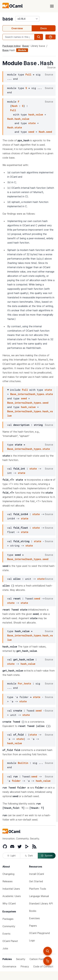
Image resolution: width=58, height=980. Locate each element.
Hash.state (15, 127)
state (32, 123)
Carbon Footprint (39, 959)
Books (33, 911)
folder (16, 781)
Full (28, 74)
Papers (33, 926)
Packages (8, 919)
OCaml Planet (10, 941)
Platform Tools (38, 889)
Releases (7, 881)
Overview (17, 28)
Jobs (5, 948)
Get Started (36, 881)
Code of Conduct (43, 966)
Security (21, 959)
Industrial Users (11, 889)
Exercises (34, 918)
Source (51, 68)
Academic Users (12, 896)
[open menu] (52, 6)
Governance (9, 966)
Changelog (8, 874)
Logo (32, 940)
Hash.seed (45, 132)
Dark (29, 856)
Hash (12, 50)
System (47, 856)
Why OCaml (9, 903)
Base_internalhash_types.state (32, 394)
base (8, 19)
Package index (11, 46)
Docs (44, 28)
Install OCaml (36, 874)
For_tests (24, 683)
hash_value (36, 114)
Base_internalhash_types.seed (28, 403)
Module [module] (22, 50)
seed (31, 132)
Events (6, 934)
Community (9, 926)
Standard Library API (41, 903)
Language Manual (39, 896)
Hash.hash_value (18, 119)
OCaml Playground (39, 933)
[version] (27, 19)
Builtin (23, 763)
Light (11, 856)
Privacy (25, 966)
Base (25, 46)
